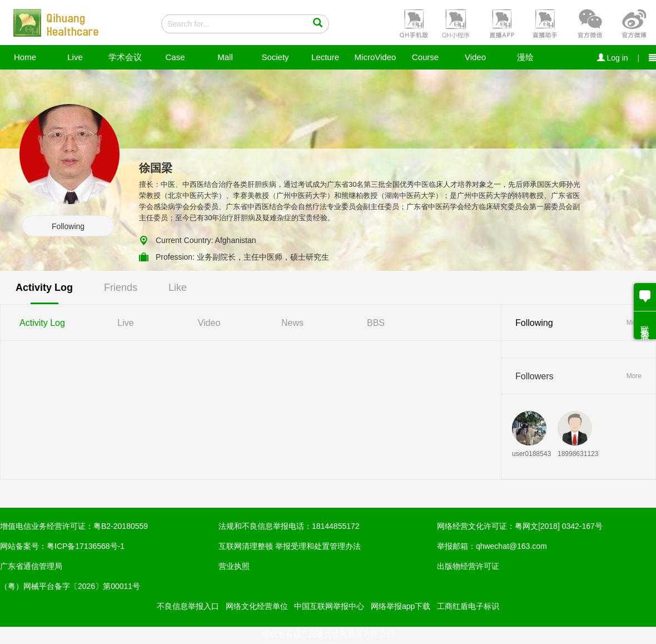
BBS (376, 323)
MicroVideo (376, 57)
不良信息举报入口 (188, 606)
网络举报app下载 (401, 606)
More (634, 376)
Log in (613, 58)
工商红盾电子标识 (468, 606)
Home (25, 57)
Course (425, 57)
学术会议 (125, 57)
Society (275, 57)
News (292, 323)
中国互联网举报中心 (329, 606)
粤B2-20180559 (121, 526)
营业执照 (234, 566)
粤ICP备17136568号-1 (86, 546)
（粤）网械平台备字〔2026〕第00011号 (70, 586)
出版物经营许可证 (468, 566)
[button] (413, 23)
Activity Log (44, 288)
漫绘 (525, 57)
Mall (225, 57)
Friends (121, 288)
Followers (534, 376)
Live (75, 57)
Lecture (325, 57)
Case (175, 57)
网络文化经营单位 (257, 606)
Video (475, 57)
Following (68, 226)
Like (178, 288)
